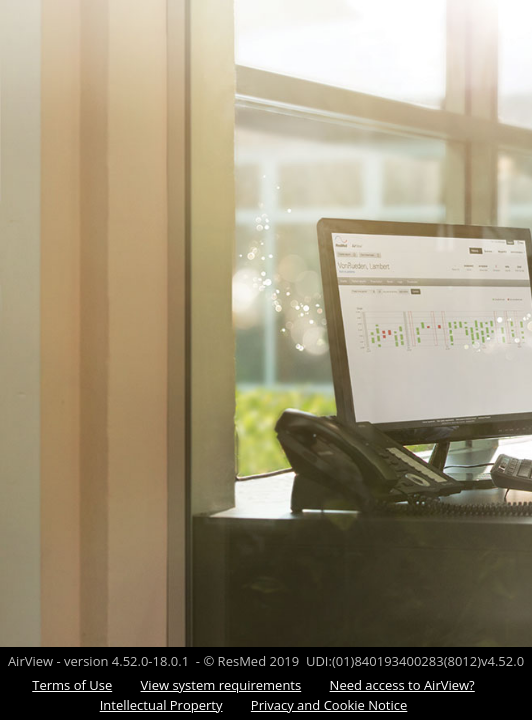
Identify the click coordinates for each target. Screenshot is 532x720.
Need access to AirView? (402, 685)
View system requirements (221, 685)
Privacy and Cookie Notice (329, 705)
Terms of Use (72, 685)
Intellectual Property (161, 705)
